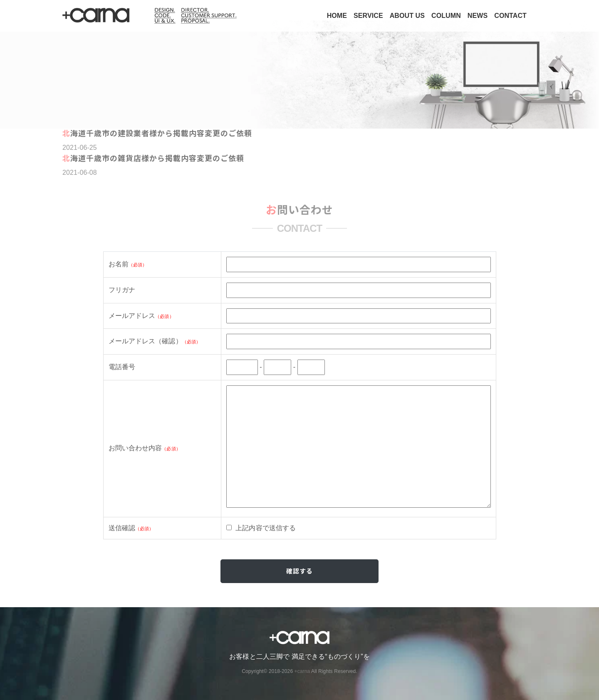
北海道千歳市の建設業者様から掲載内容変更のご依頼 (157, 133)
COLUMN (446, 16)
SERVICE (368, 16)
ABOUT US (407, 16)
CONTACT (510, 16)
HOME (337, 16)
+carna (302, 671)
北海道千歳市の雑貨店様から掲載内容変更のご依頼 (153, 158)
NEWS (478, 16)
